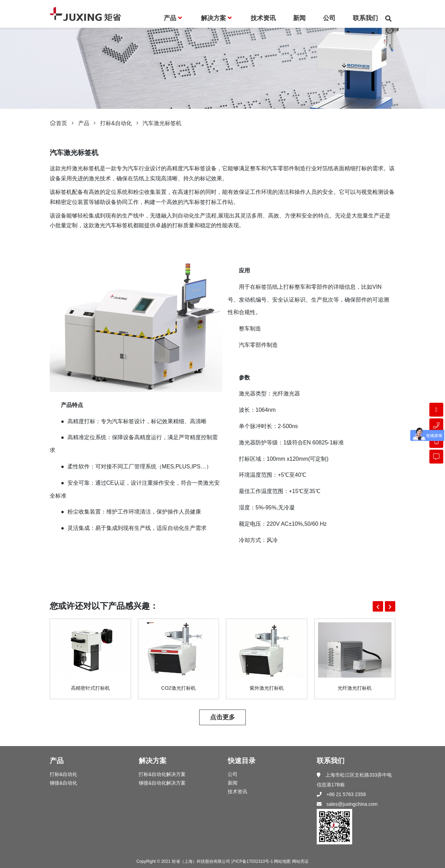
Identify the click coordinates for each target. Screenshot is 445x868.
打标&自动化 (116, 123)
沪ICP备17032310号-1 (252, 861)
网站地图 (282, 861)
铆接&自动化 (63, 783)
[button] (378, 606)
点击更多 (222, 717)
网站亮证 (300, 861)
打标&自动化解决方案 (162, 774)
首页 (58, 123)
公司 (233, 774)
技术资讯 (237, 792)
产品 (84, 123)
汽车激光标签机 (162, 123)
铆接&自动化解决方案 (162, 783)
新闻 (233, 783)
